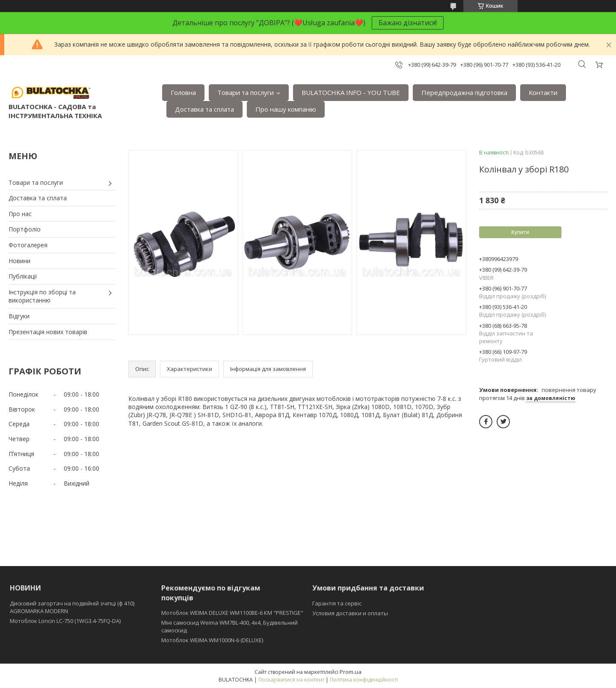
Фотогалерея (28, 245)
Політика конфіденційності (364, 680)
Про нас (20, 214)
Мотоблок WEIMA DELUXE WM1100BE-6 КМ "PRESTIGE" (232, 613)
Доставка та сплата (204, 109)
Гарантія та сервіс (337, 603)
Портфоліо (25, 229)
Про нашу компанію (286, 109)
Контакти (543, 92)
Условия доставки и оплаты (350, 613)
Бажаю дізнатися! (408, 23)
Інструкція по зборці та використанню (42, 296)
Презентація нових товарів (48, 332)
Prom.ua (351, 672)
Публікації (23, 276)
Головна (183, 92)
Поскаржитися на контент (291, 680)
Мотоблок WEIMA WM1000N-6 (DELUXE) (212, 640)
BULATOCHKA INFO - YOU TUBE (351, 92)
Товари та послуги (246, 92)
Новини (19, 261)
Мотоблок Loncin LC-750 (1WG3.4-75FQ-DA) (65, 621)
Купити (520, 232)
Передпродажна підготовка (464, 92)
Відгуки (19, 316)
